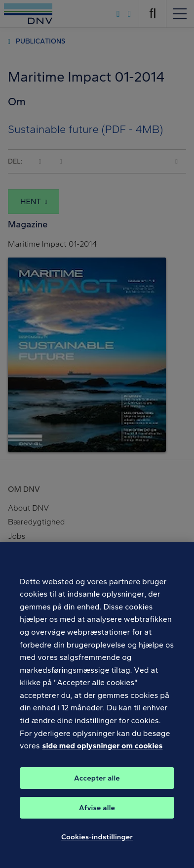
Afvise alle (97, 812)
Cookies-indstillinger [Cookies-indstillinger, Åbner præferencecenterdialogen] (97, 841)
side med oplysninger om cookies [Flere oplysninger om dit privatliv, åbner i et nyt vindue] (103, 750)
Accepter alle (97, 782)
